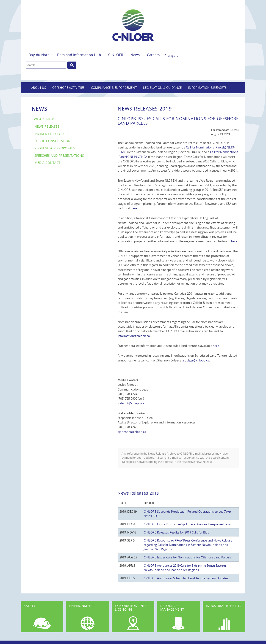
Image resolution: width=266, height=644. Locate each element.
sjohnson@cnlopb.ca (132, 432)
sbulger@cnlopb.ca (196, 360)
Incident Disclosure (52, 134)
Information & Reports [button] (207, 88)
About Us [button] (39, 88)
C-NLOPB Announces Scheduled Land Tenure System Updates (186, 578)
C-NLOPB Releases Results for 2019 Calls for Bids (176, 532)
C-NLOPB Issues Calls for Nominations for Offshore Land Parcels (187, 557)
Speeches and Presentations (59, 155)
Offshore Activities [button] (68, 88)
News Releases (47, 126)
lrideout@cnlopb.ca (131, 403)
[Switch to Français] (171, 54)
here (134, 208)
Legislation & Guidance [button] (162, 88)
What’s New (44, 119)
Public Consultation (53, 141)
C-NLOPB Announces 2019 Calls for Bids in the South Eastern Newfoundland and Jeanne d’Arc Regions (185, 568)
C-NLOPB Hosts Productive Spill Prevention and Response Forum (188, 524)
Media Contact (47, 163)
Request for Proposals (55, 148)
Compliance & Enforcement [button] (114, 88)
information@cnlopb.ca (134, 336)
